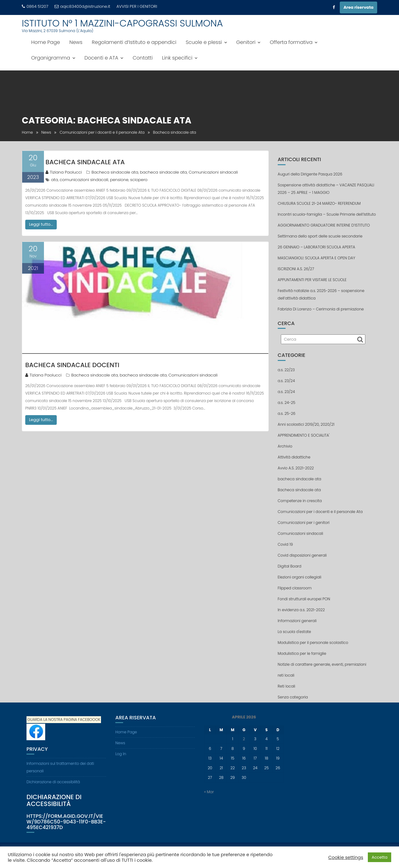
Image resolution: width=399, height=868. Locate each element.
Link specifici (177, 58)
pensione (119, 180)
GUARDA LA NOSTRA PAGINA (52, 720)
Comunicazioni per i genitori (304, 523)
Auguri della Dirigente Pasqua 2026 (310, 174)
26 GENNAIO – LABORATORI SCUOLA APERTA (317, 247)
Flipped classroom (295, 588)
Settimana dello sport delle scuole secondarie (320, 236)
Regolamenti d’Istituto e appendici (134, 42)
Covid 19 (285, 544)
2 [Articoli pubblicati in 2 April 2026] (244, 739)
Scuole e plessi (204, 42)
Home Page (46, 42)
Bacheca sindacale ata (115, 172)
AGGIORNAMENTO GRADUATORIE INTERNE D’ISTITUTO (324, 225)
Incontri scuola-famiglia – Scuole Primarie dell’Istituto (327, 214)
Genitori (246, 42)
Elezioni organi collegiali (300, 577)
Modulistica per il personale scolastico (313, 643)
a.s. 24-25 (287, 403)
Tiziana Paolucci (64, 172)
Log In (121, 754)
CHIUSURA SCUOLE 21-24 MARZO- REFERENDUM (319, 203)
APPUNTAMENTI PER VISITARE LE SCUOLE (312, 280)
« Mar (209, 792)
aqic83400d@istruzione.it (82, 6)
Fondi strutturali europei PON (304, 599)
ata (55, 180)
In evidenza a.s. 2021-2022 (301, 610)
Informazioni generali (297, 621)
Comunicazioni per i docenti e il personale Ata (320, 512)
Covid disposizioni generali (302, 555)
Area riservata (358, 7)
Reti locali (286, 686)
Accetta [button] (380, 857)
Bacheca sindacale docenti (72, 365)
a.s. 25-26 (287, 413)
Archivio (285, 446)
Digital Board (290, 566)
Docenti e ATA (101, 58)
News (76, 42)
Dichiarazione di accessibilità (53, 782)
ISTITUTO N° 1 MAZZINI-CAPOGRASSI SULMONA (122, 23)
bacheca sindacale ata (163, 172)
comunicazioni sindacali (84, 180)
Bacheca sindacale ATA (85, 162)
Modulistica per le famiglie (302, 653)
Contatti (142, 58)
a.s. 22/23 (286, 370)
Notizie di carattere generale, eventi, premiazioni (322, 664)
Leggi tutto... (41, 224)
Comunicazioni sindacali (213, 172)
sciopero (139, 180)
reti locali (286, 675)
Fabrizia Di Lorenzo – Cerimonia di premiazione (321, 309)
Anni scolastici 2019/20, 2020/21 (306, 424)
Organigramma (51, 58)
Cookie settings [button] (346, 857)
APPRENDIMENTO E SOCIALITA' (304, 435)
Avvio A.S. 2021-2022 (296, 468)
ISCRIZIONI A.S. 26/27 (296, 269)
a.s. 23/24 (286, 381)
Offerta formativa (291, 42)
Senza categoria (293, 697)
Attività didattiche (294, 457)
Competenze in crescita (300, 501)
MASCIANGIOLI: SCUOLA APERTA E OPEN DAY (317, 258)
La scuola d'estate (294, 632)
